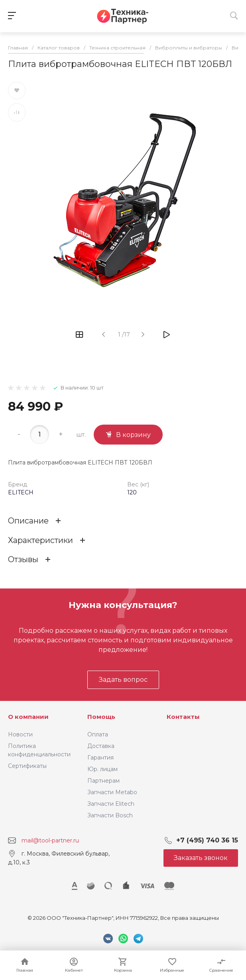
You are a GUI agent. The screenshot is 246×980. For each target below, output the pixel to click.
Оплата (98, 734)
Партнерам (103, 781)
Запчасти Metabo (112, 792)
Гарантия (100, 758)
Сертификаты (27, 766)
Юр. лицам (102, 769)
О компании (28, 717)
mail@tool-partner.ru (50, 840)
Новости (20, 734)
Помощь (101, 717)
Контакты (183, 717)
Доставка (101, 746)
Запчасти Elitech (111, 804)
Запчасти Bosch (110, 815)
